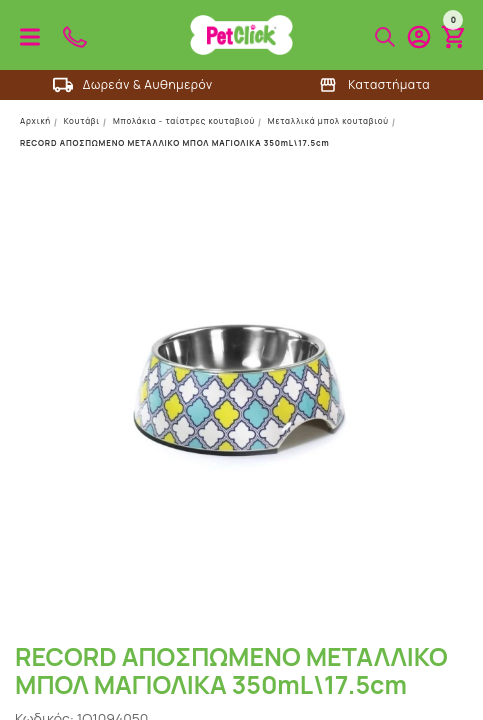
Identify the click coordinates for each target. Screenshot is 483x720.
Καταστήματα (374, 85)
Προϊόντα (30, 37)
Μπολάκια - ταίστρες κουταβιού (184, 120)
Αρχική (35, 120)
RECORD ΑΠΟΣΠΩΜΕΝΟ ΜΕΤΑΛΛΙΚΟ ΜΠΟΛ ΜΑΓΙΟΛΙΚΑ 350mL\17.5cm (174, 142)
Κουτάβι (82, 120)
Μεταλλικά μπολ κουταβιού (328, 120)
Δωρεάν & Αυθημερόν (133, 85)
